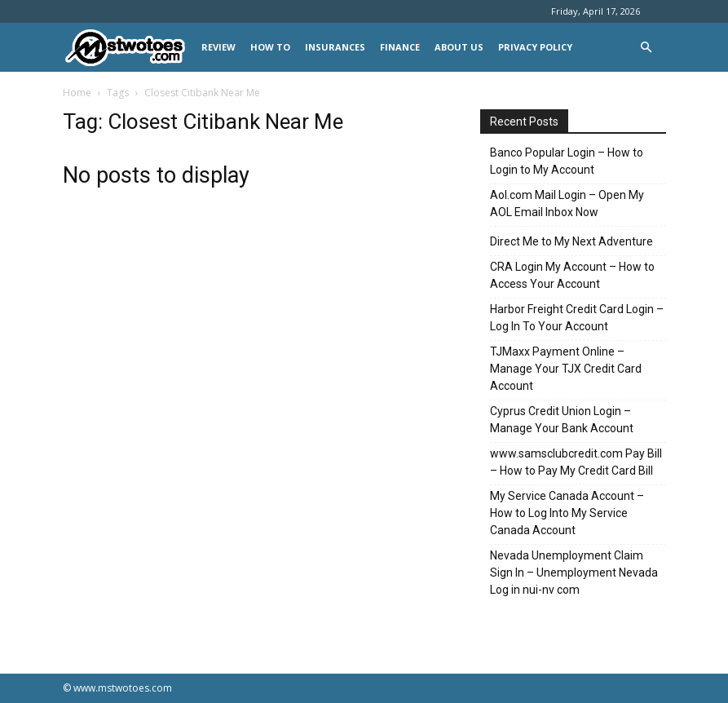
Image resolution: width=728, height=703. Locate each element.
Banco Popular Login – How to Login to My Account (567, 161)
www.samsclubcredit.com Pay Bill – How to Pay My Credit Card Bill (576, 462)
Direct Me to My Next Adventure (571, 241)
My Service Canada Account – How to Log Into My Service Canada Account (567, 513)
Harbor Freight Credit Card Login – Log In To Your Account (577, 318)
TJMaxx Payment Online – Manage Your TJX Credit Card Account (566, 369)
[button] (646, 48)
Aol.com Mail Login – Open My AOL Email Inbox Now (567, 203)
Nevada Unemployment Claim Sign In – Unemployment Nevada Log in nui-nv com (574, 573)
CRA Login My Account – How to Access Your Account (572, 275)
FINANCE (400, 47)
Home (77, 93)
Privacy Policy (535, 47)
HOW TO (270, 47)
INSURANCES (335, 47)
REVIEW (218, 47)
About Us (459, 47)
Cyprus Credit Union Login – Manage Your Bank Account (562, 420)
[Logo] (128, 48)
